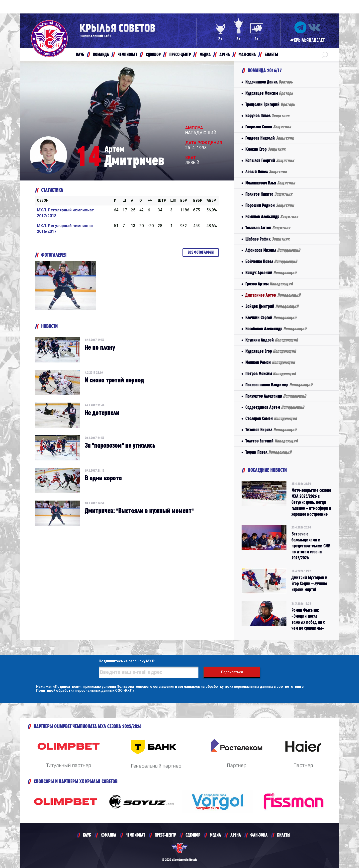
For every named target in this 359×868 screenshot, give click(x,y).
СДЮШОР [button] (153, 54)
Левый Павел (266, 172)
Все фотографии (201, 252)
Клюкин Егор (265, 149)
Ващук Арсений (271, 273)
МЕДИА (215, 835)
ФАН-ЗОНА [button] (247, 54)
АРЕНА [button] (225, 54)
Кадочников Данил (269, 82)
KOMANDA (108, 835)
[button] (325, 55)
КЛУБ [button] (80, 54)
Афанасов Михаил (273, 250)
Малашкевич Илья (270, 183)
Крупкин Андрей (272, 340)
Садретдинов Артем (275, 407)
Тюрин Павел (268, 452)
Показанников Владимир (279, 385)
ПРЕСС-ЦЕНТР (165, 835)
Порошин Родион (269, 205)
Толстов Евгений (271, 441)
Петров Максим (271, 374)
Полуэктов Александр (276, 396)
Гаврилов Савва (268, 127)
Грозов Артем (269, 284)
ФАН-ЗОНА (259, 835)
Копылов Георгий (270, 160)
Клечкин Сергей (271, 317)
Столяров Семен (271, 418)
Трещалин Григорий (270, 104)
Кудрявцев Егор (271, 351)
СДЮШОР (193, 835)
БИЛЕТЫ (284, 835)
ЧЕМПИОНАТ (135, 835)
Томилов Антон (268, 228)
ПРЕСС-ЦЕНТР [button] (180, 54)
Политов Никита (269, 194)
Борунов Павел (267, 116)
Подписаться (232, 672)
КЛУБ (87, 835)
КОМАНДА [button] (101, 54)
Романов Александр (272, 217)
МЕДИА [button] (205, 54)
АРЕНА (236, 835)
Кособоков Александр (276, 329)
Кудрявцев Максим (269, 93)
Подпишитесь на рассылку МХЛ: (127, 661)
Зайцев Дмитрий (272, 306)
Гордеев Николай (269, 138)
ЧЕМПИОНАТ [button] (127, 54)
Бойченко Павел (271, 261)
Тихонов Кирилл (271, 430)
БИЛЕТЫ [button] (271, 54)
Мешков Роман (270, 362)
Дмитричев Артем (273, 295)
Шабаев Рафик (267, 239)
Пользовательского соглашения (145, 687)
